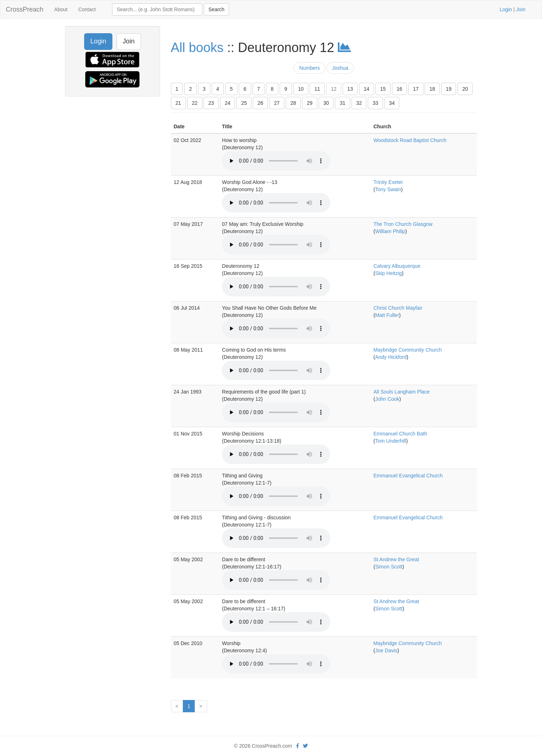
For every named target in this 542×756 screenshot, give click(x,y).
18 (432, 89)
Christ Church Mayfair (398, 308)
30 (326, 103)
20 (465, 89)
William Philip (390, 231)
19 (449, 89)
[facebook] (298, 746)
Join (521, 9)
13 (350, 89)
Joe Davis (386, 650)
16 (400, 89)
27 (277, 103)
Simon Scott (389, 567)
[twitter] (305, 746)
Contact (87, 9)
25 (244, 103)
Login (506, 9)
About (61, 9)
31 (343, 103)
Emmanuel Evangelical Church (408, 476)
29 (310, 103)
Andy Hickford (391, 357)
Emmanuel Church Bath (401, 434)
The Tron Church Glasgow (403, 224)
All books (197, 48)
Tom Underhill (391, 441)
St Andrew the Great (396, 559)
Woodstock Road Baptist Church (410, 140)
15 (383, 89)
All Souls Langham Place (402, 392)
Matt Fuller (387, 315)
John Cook (387, 399)
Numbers (309, 68)
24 (228, 103)
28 (293, 103)
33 (375, 103)
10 (301, 89)
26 (261, 103)
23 (211, 103)
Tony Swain (388, 189)
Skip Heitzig (388, 273)
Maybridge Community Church (408, 350)
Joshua (340, 68)
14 (367, 89)
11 (317, 89)
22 (195, 103)
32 (359, 103)
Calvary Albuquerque (397, 266)
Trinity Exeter (388, 182)
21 (178, 103)
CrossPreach (25, 9)
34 (392, 103)
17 (416, 89)
